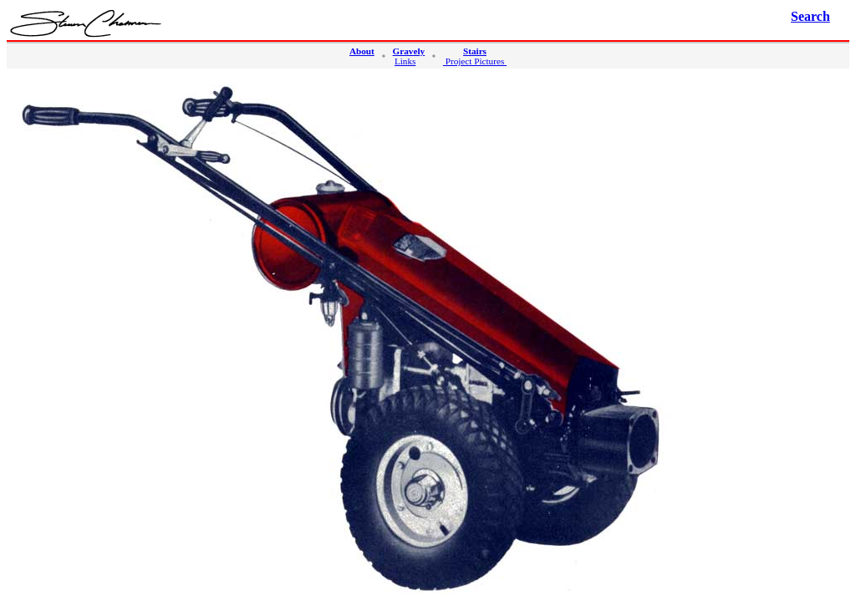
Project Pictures (475, 61)
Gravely (409, 51)
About (362, 51)
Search (810, 16)
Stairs (475, 51)
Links (405, 61)
